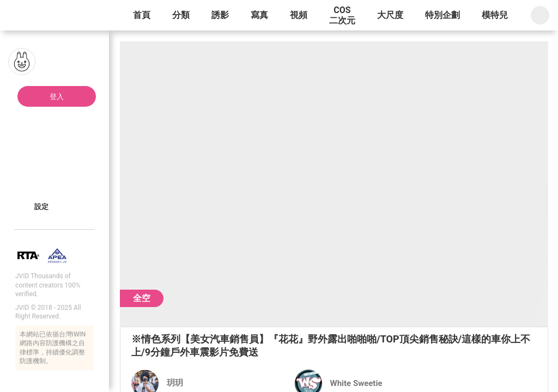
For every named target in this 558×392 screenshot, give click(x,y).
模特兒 (495, 15)
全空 (142, 298)
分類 (181, 15)
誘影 (220, 15)
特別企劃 (442, 15)
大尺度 (390, 15)
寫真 (259, 15)
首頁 (142, 15)
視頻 (299, 15)
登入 (57, 97)
